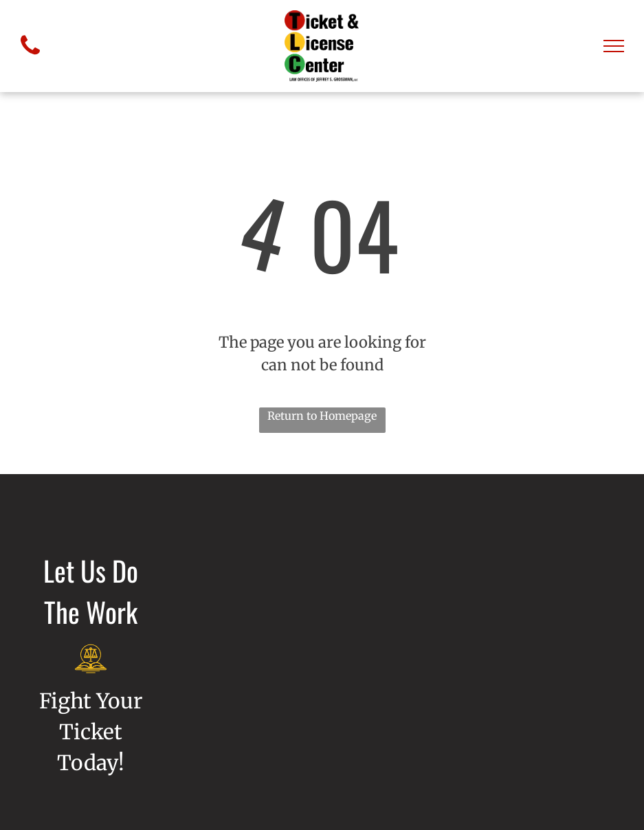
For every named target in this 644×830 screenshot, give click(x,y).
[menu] (614, 46)
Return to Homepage (322, 416)
